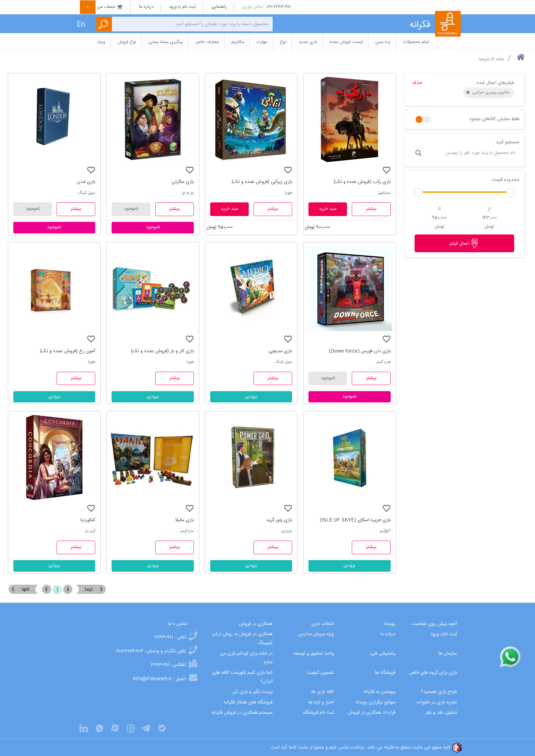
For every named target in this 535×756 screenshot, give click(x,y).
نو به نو (188, 193)
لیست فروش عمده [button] (346, 42)
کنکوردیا (88, 520)
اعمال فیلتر (464, 243)
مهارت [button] (262, 42)
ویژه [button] (101, 42)
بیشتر (371, 209)
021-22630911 (278, 7)
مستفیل (384, 193)
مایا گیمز (187, 531)
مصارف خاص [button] (207, 42)
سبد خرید (328, 209)
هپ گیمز (384, 362)
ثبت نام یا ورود (182, 7)
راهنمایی (219, 7)
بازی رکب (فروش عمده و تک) (362, 182)
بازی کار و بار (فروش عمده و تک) (162, 351)
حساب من (102, 7)
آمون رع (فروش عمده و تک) (68, 351)
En (81, 25)
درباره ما (146, 7)
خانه (500, 59)
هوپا (288, 193)
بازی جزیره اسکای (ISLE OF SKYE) (355, 520)
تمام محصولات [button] (416, 42)
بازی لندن (86, 182)
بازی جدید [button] (308, 42)
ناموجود (131, 209)
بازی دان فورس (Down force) (360, 351)
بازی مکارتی (183, 182)
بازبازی (287, 531)
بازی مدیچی (280, 351)
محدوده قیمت (505, 180)
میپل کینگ (87, 193)
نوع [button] (283, 42)
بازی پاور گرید (279, 520)
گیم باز (90, 531)
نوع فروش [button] (127, 42)
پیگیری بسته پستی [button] (166, 42)
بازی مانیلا (184, 520)
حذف (417, 83)
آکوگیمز (385, 531)
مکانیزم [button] (238, 42)
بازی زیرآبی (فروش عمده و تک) (262, 182)
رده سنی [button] (383, 42)
